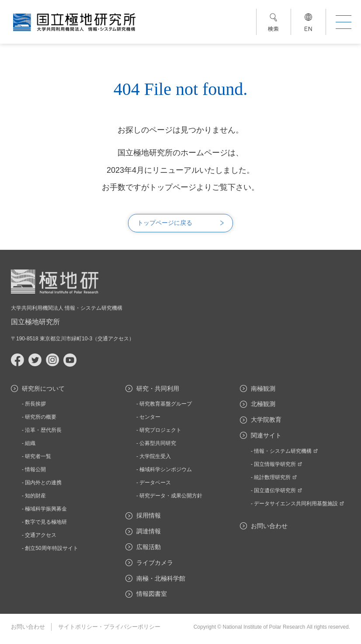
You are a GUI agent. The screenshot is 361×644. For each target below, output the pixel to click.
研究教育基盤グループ (166, 404)
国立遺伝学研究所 (278, 490)
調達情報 (149, 531)
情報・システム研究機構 (286, 451)
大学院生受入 (155, 456)
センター (150, 417)
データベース (155, 483)
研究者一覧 (38, 456)
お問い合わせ (269, 526)
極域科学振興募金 (46, 509)
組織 (30, 443)
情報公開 (35, 469)
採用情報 (149, 515)
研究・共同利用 (158, 388)
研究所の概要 (41, 417)
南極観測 (263, 388)
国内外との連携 (43, 483)
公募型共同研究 (158, 443)
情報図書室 (152, 594)
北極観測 (263, 404)
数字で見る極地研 (46, 522)
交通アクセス (113, 339)
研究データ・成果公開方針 (171, 496)
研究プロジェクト (160, 430)
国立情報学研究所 (278, 464)
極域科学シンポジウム (166, 469)
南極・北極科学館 (161, 578)
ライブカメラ (155, 563)
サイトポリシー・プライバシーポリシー (109, 627)
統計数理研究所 (275, 477)
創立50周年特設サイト (51, 548)
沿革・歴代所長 (43, 430)
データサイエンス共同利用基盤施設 (299, 504)
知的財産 (35, 496)
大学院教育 (266, 420)
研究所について (43, 388)
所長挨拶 (35, 404)
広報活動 (149, 547)
